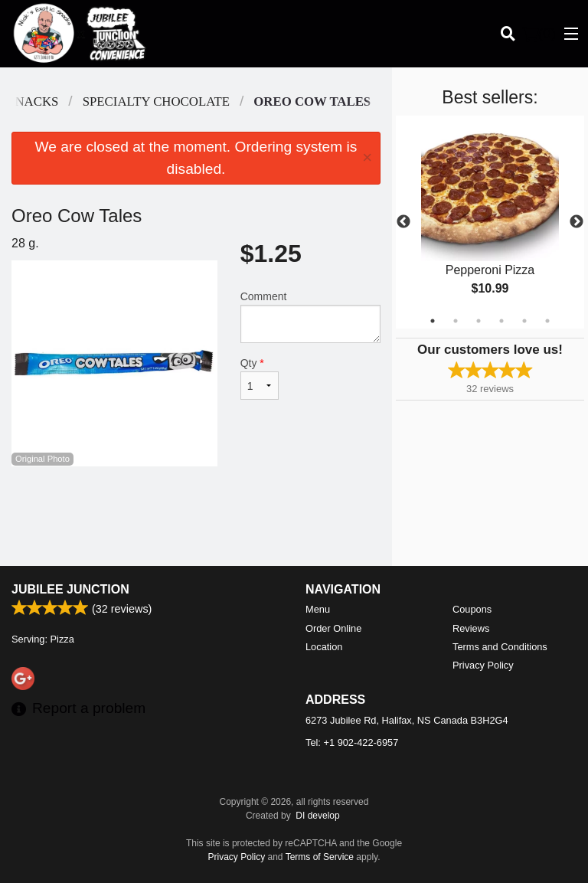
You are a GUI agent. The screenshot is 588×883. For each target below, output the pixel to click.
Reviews (471, 628)
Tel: (352, 742)
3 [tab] (479, 321)
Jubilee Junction (70, 589)
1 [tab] (433, 321)
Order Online (333, 628)
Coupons (472, 609)
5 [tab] (524, 321)
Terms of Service (320, 857)
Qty (260, 378)
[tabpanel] (490, 222)
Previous (403, 222)
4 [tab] (501, 321)
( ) (539, 34)
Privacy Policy (483, 665)
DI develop (317, 816)
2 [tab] (456, 321)
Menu (318, 609)
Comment (310, 317)
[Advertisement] (196, 516)
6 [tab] (547, 321)
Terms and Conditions (500, 647)
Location (324, 647)
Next (577, 222)
